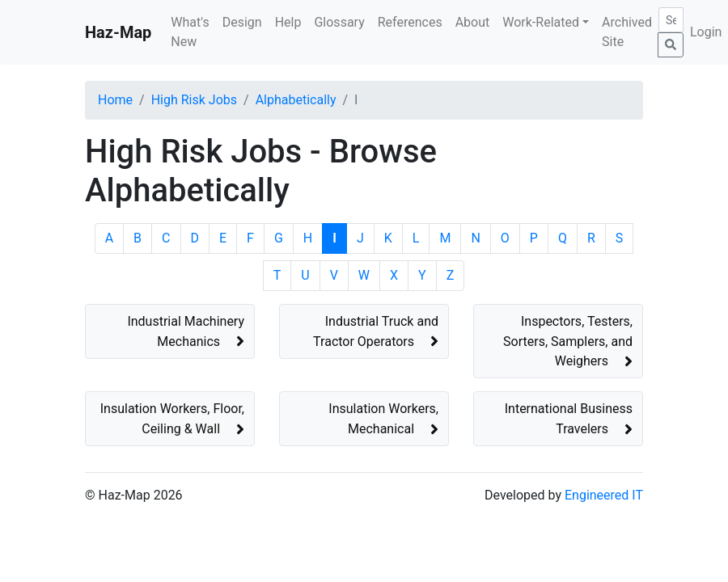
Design (242, 22)
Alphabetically (296, 100)
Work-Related (541, 22)
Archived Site (627, 32)
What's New (190, 32)
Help (288, 22)
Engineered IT (604, 495)
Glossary (339, 22)
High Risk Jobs (194, 100)
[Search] (671, 20)
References (410, 22)
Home (115, 100)
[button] (170, 331)
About (473, 22)
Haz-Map (118, 32)
